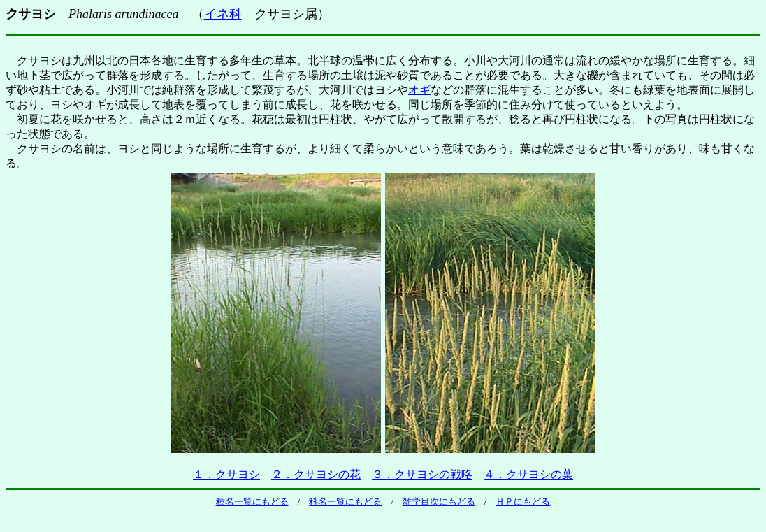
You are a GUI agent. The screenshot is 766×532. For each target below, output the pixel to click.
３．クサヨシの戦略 (422, 474)
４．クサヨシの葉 (528, 474)
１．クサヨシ (226, 474)
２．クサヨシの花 (316, 474)
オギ (419, 90)
